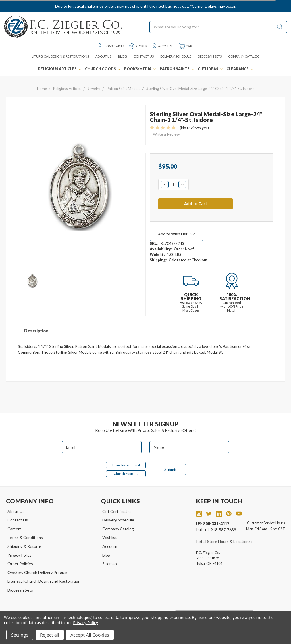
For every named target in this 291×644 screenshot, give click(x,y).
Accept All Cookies (90, 635)
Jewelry (94, 89)
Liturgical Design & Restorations (60, 56)
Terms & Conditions (25, 537)
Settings (20, 635)
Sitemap (110, 564)
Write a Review (166, 134)
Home (42, 89)
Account (163, 46)
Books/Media (140, 69)
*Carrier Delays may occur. (213, 6)
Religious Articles (60, 69)
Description (36, 331)
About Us (103, 56)
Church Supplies (126, 474)
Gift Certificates (117, 511)
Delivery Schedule (176, 56)
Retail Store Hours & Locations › (224, 541)
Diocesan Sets (210, 56)
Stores (138, 46)
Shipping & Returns (25, 546)
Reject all (50, 635)
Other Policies (20, 564)
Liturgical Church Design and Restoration (44, 581)
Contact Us (144, 56)
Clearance (240, 69)
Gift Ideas (210, 69)
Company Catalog (244, 56)
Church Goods (103, 69)
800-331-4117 (111, 46)
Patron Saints (177, 69)
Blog (122, 56)
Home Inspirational (126, 465)
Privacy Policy (19, 555)
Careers (14, 529)
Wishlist (110, 537)
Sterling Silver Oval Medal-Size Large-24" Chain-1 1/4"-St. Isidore (200, 89)
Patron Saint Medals (123, 89)
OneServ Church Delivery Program (38, 572)
